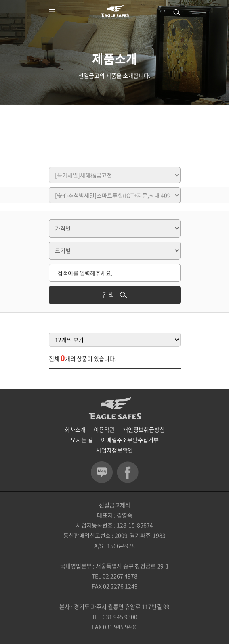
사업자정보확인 (114, 450)
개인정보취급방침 (144, 429)
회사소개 (75, 429)
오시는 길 (82, 440)
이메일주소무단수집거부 (130, 440)
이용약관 (104, 429)
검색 (114, 295)
